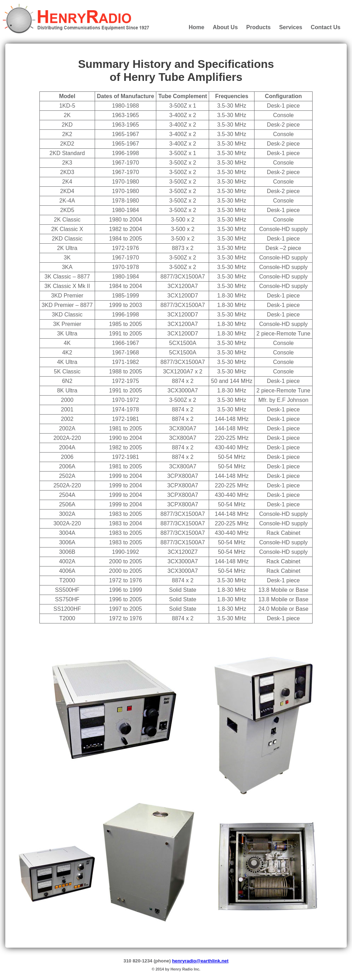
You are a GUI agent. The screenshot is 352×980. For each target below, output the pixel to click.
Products (259, 27)
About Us (225, 27)
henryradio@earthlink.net (200, 961)
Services (291, 27)
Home (196, 27)
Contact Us (326, 27)
